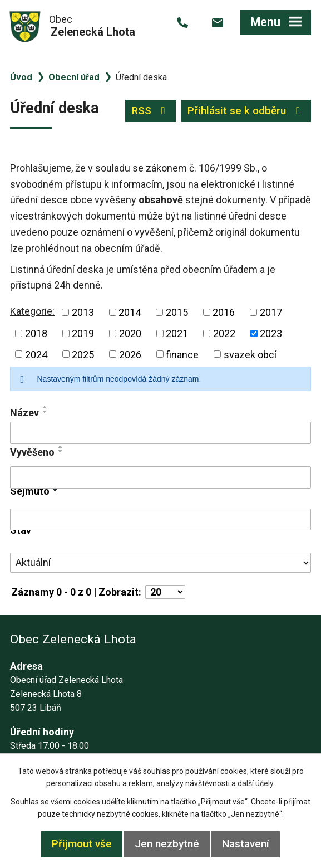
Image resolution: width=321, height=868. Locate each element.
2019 (83, 333)
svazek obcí (250, 354)
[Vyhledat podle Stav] (160, 563)
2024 (36, 354)
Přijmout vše (82, 844)
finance (182, 354)
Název (24, 413)
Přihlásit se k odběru (246, 111)
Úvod (21, 77)
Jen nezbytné (167, 844)
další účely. (256, 783)
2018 (36, 333)
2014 (130, 312)
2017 (271, 312)
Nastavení (246, 844)
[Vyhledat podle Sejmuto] (160, 520)
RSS (151, 111)
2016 (224, 312)
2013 (83, 312)
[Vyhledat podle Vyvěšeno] (160, 477)
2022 (224, 333)
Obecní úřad (74, 77)
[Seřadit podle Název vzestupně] (45, 407)
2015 (177, 312)
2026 (130, 354)
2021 (177, 333)
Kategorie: (32, 311)
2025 (83, 354)
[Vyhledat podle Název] (160, 433)
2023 (271, 333)
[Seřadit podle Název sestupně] (45, 412)
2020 (130, 333)
